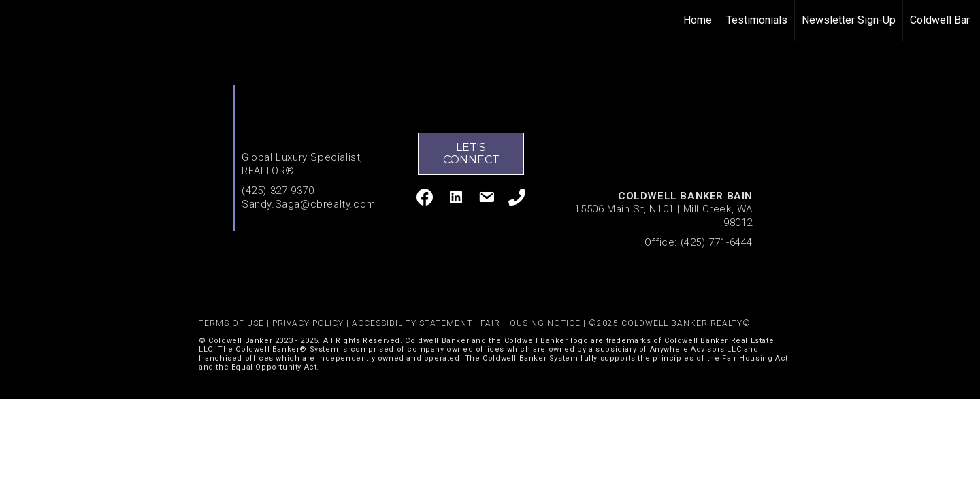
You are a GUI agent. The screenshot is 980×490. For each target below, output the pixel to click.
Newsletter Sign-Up (849, 20)
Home (698, 20)
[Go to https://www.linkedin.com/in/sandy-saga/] (456, 198)
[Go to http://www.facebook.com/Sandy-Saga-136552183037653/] (425, 198)
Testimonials (757, 20)
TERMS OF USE (231, 323)
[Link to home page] (17, 20)
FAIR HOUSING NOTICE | (535, 323)
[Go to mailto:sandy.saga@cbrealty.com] (486, 199)
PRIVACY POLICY (308, 323)
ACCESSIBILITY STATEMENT (412, 323)
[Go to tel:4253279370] (517, 198)
